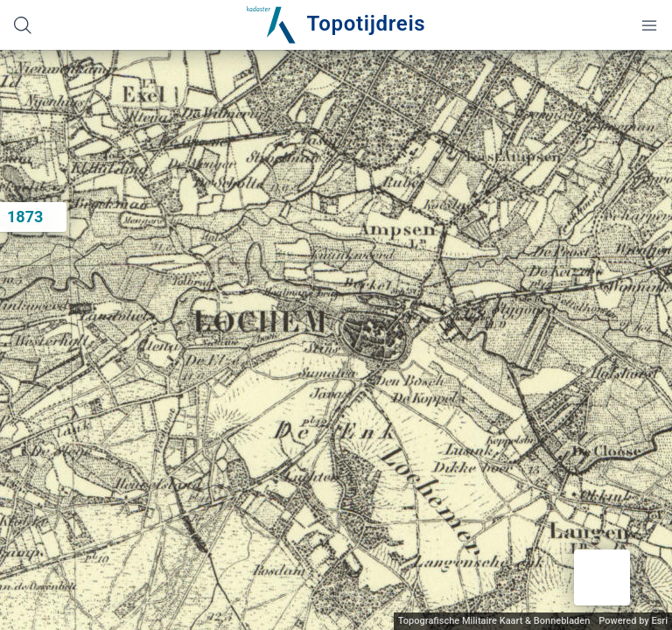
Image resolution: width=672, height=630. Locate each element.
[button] (602, 577)
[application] (336, 340)
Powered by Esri (633, 621)
